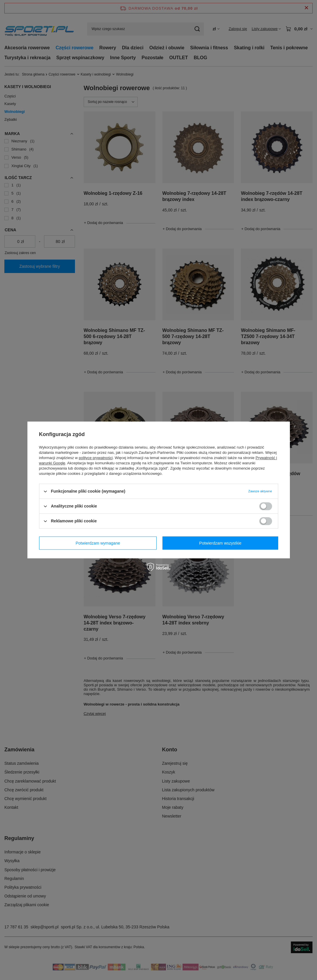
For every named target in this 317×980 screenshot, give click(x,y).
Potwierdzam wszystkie (220, 543)
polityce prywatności (96, 458)
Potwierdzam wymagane (98, 543)
